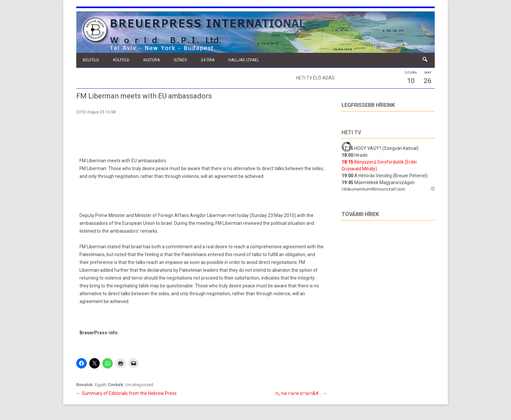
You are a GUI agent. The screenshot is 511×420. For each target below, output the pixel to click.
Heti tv (351, 132)
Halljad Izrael (244, 60)
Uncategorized (139, 385)
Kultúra (152, 60)
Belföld (91, 60)
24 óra (208, 60)
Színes (180, 60)
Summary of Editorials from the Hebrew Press (126, 393)
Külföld (121, 60)
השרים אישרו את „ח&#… (301, 393)
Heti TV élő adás (315, 78)
